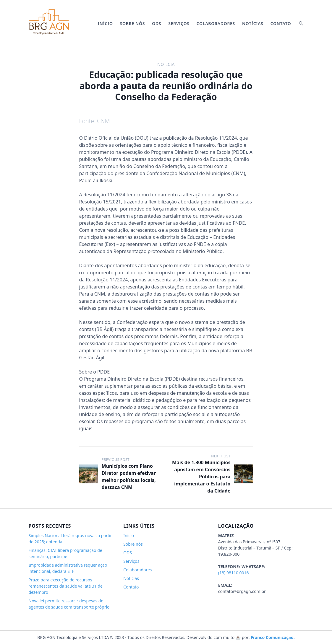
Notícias (253, 23)
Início (105, 23)
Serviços (179, 23)
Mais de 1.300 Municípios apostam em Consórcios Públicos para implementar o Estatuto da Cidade (201, 477)
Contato (281, 23)
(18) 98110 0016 (234, 573)
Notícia (166, 64)
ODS (157, 23)
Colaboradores (216, 23)
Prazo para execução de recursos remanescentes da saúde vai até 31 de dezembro (66, 586)
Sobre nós (133, 23)
